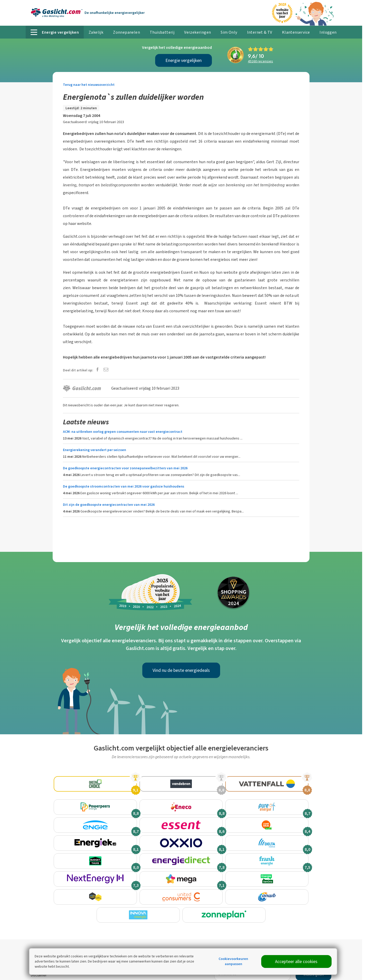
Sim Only (229, 32)
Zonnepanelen (126, 32)
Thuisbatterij (162, 32)
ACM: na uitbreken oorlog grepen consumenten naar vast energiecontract (123, 432)
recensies (260, 61)
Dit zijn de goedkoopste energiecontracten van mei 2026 (109, 505)
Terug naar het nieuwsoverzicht (89, 85)
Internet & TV (260, 32)
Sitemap (37, 975)
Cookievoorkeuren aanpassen (233, 961)
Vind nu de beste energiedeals (181, 670)
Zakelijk (96, 32)
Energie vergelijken (184, 60)
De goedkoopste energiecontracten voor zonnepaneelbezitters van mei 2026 (125, 468)
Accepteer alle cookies (296, 961)
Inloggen (328, 32)
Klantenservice (296, 32)
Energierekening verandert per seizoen (95, 450)
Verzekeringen (198, 32)
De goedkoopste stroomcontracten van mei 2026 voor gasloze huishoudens (124, 486)
